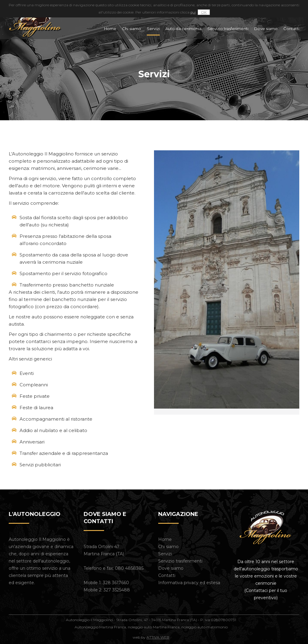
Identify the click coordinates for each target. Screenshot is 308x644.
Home (110, 29)
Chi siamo (132, 29)
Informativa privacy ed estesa (189, 583)
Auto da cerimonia (183, 29)
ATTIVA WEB (158, 637)
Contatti (291, 29)
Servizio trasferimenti (228, 29)
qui (193, 12)
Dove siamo (266, 29)
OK (204, 12)
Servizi (153, 29)
